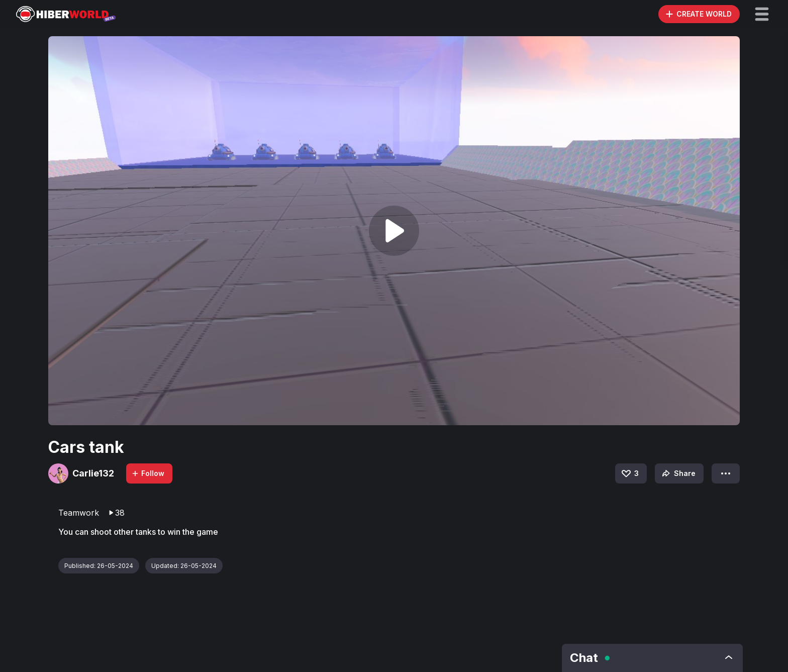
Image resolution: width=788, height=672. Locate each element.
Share (678, 473)
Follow (148, 473)
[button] (762, 14)
